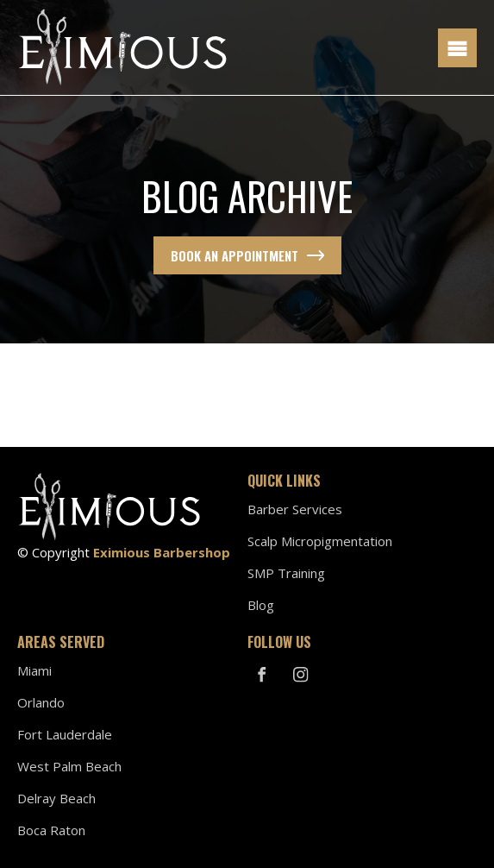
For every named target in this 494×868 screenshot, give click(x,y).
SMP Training (286, 573)
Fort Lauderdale (65, 734)
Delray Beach (56, 798)
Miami (34, 670)
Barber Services (295, 509)
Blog (261, 605)
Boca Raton (51, 830)
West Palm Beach (69, 766)
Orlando (41, 702)
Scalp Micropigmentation (320, 541)
